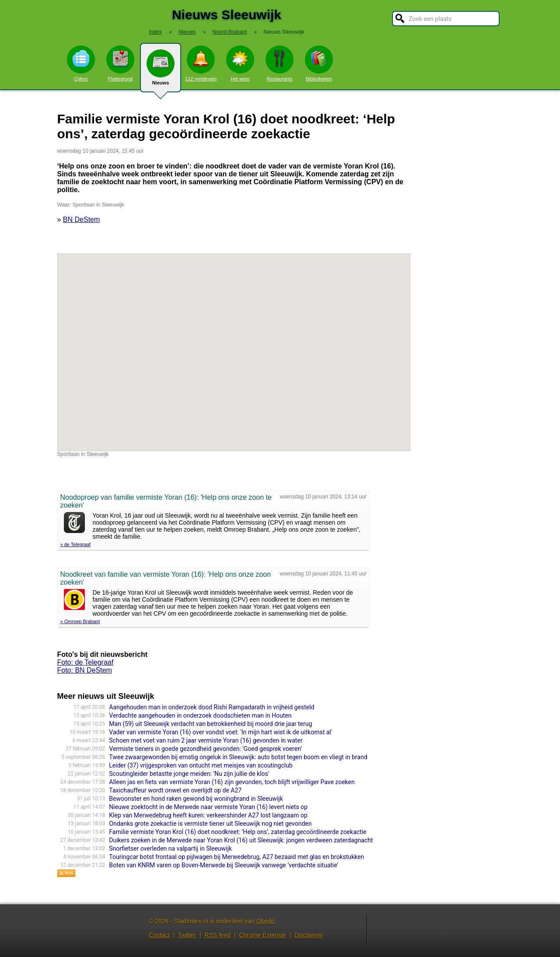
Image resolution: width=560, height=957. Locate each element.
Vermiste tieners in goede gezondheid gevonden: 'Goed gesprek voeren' (205, 749)
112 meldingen (201, 63)
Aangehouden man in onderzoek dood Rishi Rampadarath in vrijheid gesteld (212, 707)
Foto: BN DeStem (85, 670)
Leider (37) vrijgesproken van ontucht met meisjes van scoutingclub (201, 765)
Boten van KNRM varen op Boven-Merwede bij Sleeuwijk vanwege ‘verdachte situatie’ (224, 865)
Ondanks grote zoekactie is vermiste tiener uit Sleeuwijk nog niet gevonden (210, 824)
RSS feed (217, 935)
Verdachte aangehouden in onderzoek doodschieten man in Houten (200, 715)
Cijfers (81, 63)
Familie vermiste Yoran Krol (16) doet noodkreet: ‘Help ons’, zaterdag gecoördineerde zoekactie (238, 832)
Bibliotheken (319, 63)
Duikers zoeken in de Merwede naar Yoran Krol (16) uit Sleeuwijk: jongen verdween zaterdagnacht (241, 840)
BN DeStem (81, 219)
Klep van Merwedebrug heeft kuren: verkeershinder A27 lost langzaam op (208, 815)
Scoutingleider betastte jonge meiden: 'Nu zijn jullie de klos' (189, 774)
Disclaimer (309, 935)
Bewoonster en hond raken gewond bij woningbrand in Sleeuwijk (196, 799)
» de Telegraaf (76, 544)
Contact (159, 935)
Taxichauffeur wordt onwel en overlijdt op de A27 (175, 790)
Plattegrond (120, 63)
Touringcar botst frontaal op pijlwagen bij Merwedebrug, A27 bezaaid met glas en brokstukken (236, 857)
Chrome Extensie (262, 935)
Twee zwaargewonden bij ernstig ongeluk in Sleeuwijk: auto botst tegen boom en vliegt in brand (238, 757)
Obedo (266, 921)
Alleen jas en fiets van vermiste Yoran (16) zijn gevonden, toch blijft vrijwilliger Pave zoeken (232, 782)
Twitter (187, 935)
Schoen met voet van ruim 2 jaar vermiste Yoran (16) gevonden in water (206, 740)
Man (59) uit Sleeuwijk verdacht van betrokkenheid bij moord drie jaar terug (210, 724)
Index (155, 32)
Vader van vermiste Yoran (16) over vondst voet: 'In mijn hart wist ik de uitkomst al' (220, 732)
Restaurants (280, 63)
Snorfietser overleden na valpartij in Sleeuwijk (170, 848)
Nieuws (161, 71)
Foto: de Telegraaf (86, 662)
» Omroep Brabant (80, 621)
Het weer (240, 63)
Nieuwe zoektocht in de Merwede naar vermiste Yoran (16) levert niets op (208, 807)
